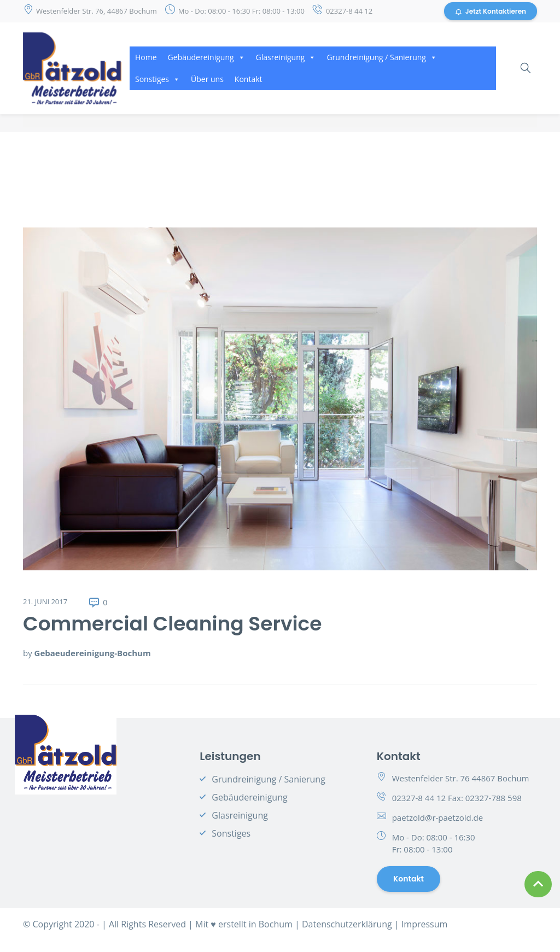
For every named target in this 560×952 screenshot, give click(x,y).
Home (146, 57)
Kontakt (249, 79)
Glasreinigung (286, 57)
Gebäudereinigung (206, 57)
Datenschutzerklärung (347, 924)
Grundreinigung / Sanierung (382, 57)
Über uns (207, 79)
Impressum (424, 924)
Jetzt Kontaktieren (491, 11)
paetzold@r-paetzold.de (438, 817)
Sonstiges (157, 79)
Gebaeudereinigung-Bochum (93, 653)
